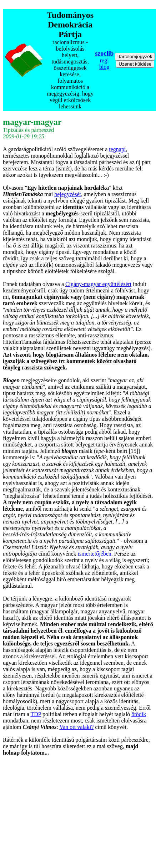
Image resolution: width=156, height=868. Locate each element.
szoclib (104, 53)
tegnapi (117, 149)
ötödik (139, 714)
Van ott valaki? (76, 727)
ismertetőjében (95, 554)
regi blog (104, 64)
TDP (36, 714)
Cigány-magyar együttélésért (98, 284)
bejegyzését (68, 194)
